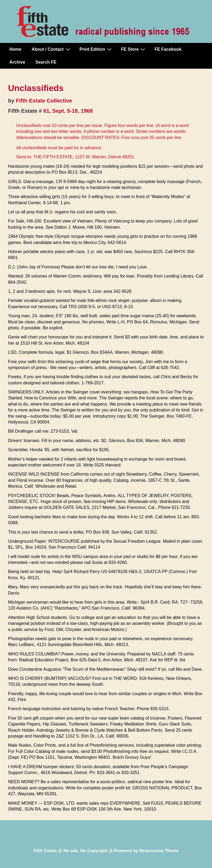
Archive (17, 62)
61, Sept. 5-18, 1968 (68, 111)
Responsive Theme (159, 851)
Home (15, 49)
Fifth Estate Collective (44, 101)
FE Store (134, 49)
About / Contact (51, 49)
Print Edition (96, 49)
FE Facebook (168, 49)
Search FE (46, 62)
